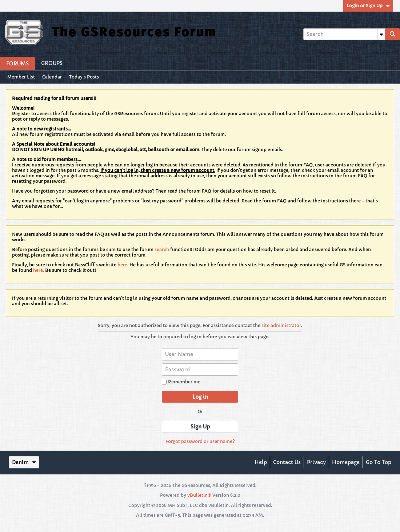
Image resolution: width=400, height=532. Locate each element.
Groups (52, 63)
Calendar (52, 77)
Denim (24, 462)
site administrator (281, 325)
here (122, 265)
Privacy (316, 462)
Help (261, 462)
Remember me (181, 382)
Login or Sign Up (368, 6)
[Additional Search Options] (381, 34)
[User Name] (200, 354)
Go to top (379, 462)
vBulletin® (199, 495)
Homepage (346, 462)
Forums (17, 64)
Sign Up (200, 427)
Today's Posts (84, 77)
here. (39, 270)
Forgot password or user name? (200, 441)
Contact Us (287, 462)
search (162, 249)
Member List (21, 77)
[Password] (200, 370)
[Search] (344, 34)
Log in (200, 397)
